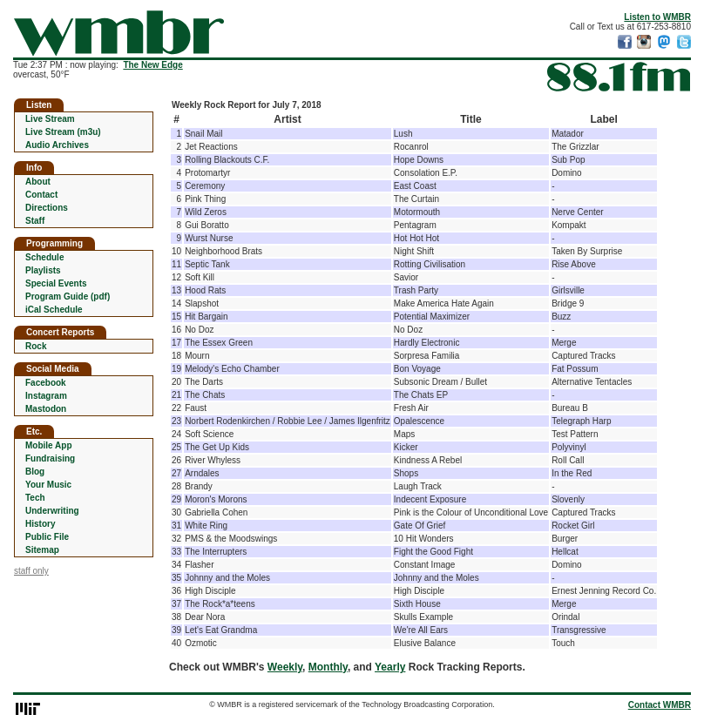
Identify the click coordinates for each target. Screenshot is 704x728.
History (40, 524)
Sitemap (42, 550)
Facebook (46, 383)
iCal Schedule (54, 310)
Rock (36, 346)
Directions (47, 208)
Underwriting (52, 511)
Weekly (285, 667)
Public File (47, 537)
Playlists (43, 270)
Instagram (46, 396)
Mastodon (46, 409)
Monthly (328, 667)
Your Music (48, 485)
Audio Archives (57, 145)
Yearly (390, 667)
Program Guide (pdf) (68, 297)
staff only (31, 571)
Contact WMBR (660, 705)
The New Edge (152, 65)
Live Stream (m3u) (63, 132)
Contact (41, 195)
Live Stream (50, 119)
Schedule (44, 257)
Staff (35, 221)
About (38, 182)
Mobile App (49, 445)
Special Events (56, 283)
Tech (35, 498)
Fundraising (50, 458)
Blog (35, 472)
